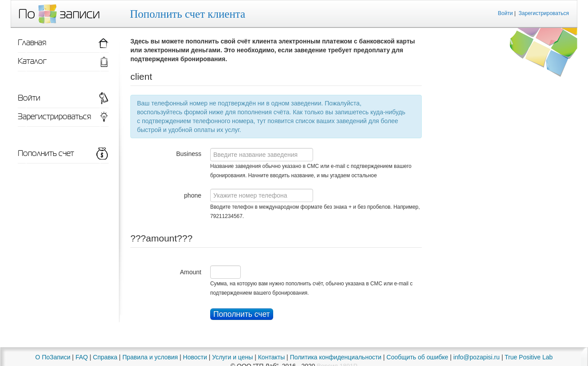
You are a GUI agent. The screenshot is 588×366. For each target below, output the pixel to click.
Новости (195, 357)
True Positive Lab (529, 357)
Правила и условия (150, 357)
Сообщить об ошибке (417, 357)
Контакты (271, 357)
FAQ (82, 357)
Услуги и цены (232, 357)
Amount (191, 272)
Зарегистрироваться (544, 13)
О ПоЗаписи (53, 357)
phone (193, 195)
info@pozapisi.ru (476, 357)
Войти (506, 13)
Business (189, 154)
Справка (105, 357)
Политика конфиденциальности (336, 357)
